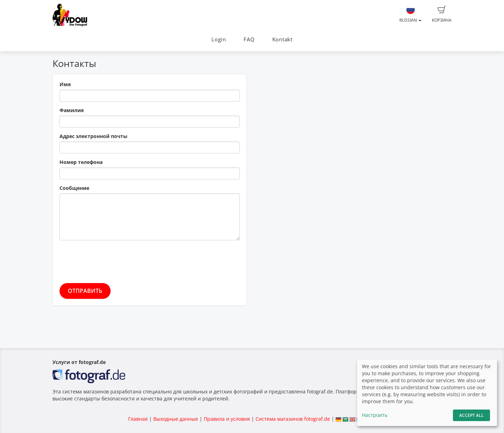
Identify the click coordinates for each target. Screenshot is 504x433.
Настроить (375, 415)
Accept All (471, 415)
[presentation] (113, 259)
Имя (65, 84)
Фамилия (72, 110)
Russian (410, 14)
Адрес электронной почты (93, 136)
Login (219, 39)
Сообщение (74, 188)
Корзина (442, 14)
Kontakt (282, 39)
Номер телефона (81, 162)
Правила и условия (227, 419)
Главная (138, 419)
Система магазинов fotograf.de (293, 419)
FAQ (249, 39)
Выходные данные (176, 419)
